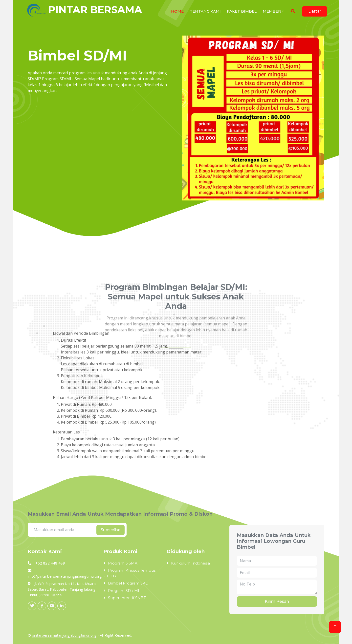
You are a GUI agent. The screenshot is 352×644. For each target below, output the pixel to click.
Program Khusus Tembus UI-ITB (130, 573)
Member (272, 11)
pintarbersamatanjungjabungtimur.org (64, 635)
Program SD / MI (124, 591)
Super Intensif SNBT (127, 598)
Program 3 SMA (123, 563)
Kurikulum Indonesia (190, 563)
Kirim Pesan (277, 601)
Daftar (315, 11)
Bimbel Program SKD (128, 583)
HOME (177, 11)
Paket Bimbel (242, 11)
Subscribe (110, 530)
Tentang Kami (205, 11)
